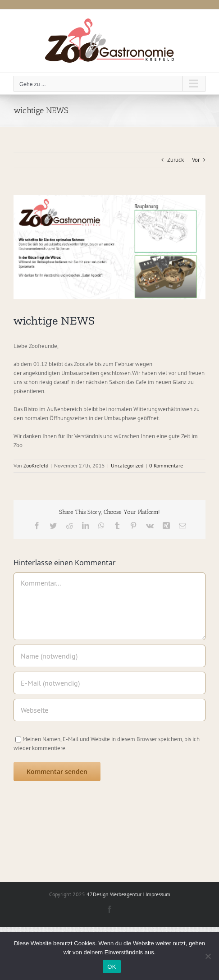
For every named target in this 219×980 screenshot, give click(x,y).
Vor (196, 160)
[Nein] (208, 956)
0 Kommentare (166, 465)
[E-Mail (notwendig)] (109, 683)
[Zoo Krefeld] (109, 247)
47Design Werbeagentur (114, 894)
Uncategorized (127, 465)
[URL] (109, 710)
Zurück (176, 160)
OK (112, 967)
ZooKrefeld (36, 465)
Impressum (158, 894)
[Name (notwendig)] (109, 656)
